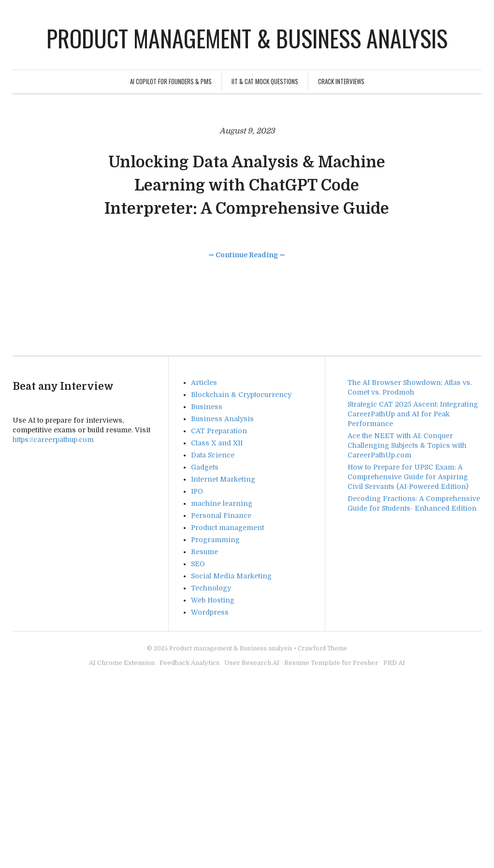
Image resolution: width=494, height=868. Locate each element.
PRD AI (394, 663)
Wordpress (210, 612)
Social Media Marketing (231, 576)
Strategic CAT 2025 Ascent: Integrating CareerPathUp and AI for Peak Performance (413, 414)
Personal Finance (221, 515)
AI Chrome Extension (122, 663)
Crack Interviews (341, 81)
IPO (197, 491)
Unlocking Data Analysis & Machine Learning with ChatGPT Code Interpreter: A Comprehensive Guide (247, 185)
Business (207, 407)
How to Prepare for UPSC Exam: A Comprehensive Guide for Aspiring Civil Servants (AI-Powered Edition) (408, 477)
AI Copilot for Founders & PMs (171, 81)
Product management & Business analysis (247, 38)
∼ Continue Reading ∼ (247, 255)
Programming (215, 540)
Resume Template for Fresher (331, 663)
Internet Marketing (223, 479)
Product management (227, 528)
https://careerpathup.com (53, 440)
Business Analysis (222, 419)
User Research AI (252, 663)
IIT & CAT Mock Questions (265, 81)
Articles (204, 383)
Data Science (213, 455)
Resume (204, 552)
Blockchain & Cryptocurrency (241, 395)
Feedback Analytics (189, 663)
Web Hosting (213, 600)
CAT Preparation (219, 431)
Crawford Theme (322, 648)
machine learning (222, 503)
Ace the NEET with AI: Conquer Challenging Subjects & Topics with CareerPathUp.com (407, 445)
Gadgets (205, 467)
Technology (211, 588)
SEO (198, 564)
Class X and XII (217, 443)
